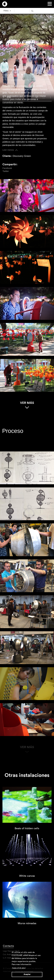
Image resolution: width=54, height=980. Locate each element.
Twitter (6, 171)
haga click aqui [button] (19, 968)
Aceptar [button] (27, 974)
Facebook (7, 168)
